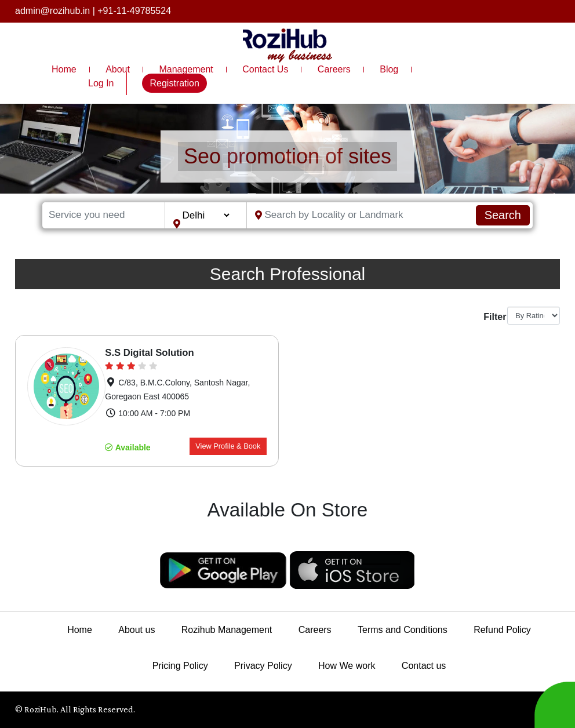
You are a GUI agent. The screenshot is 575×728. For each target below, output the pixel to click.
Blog (389, 69)
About (118, 69)
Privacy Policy (263, 666)
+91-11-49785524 (134, 11)
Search (503, 215)
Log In (101, 83)
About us (137, 630)
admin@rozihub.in (52, 11)
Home (64, 69)
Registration (174, 83)
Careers (334, 69)
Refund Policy (502, 630)
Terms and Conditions (403, 630)
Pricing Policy (180, 666)
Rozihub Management (227, 630)
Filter (491, 317)
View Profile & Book (228, 446)
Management (186, 69)
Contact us (424, 666)
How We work (347, 666)
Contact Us (265, 69)
